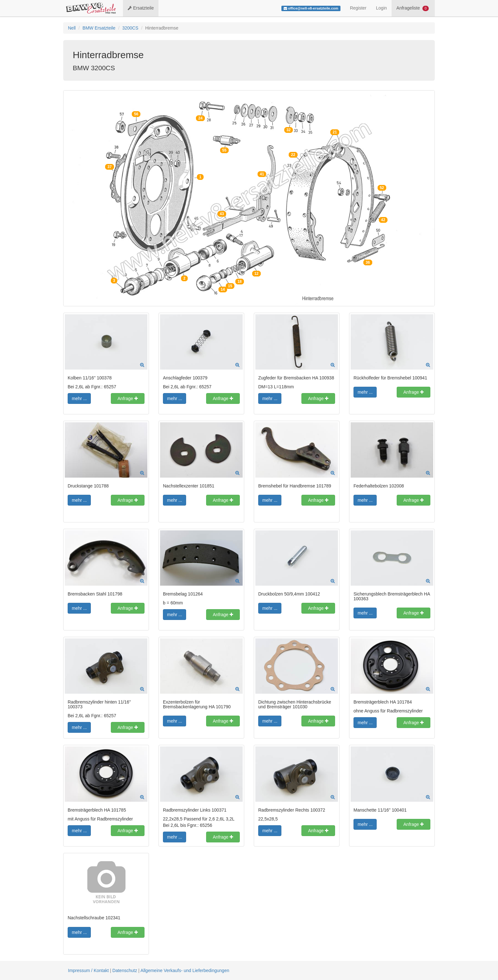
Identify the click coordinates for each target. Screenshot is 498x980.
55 (224, 150)
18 (240, 282)
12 (256, 274)
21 (335, 132)
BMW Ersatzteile (99, 28)
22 (293, 155)
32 (289, 130)
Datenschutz (125, 970)
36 (368, 262)
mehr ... (79, 398)
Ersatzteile (141, 8)
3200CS (130, 28)
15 (230, 286)
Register (358, 8)
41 (262, 174)
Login (381, 8)
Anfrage (128, 398)
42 (383, 220)
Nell (72, 28)
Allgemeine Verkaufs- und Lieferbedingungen (185, 970)
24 (200, 118)
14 (223, 289)
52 (382, 188)
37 (109, 167)
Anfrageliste (413, 8)
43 (222, 214)
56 (136, 114)
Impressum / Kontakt (88, 970)
